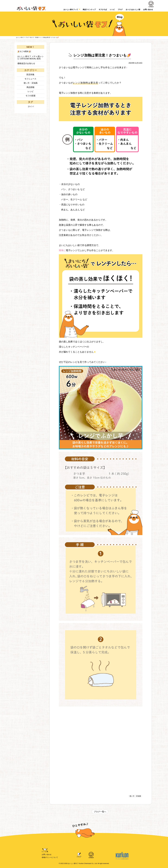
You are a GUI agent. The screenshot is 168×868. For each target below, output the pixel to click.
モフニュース (30, 79)
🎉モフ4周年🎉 (24, 52)
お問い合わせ (47, 854)
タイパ (31, 106)
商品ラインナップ (89, 9)
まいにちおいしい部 (133, 9)
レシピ (112, 9)
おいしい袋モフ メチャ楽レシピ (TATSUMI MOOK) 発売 (30, 58)
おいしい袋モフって (71, 9)
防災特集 (30, 75)
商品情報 (30, 87)
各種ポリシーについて (50, 857)
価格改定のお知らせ (26, 63)
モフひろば (103, 9)
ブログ (120, 9)
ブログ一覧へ (100, 812)
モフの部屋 (31, 96)
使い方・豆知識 (135, 796)
